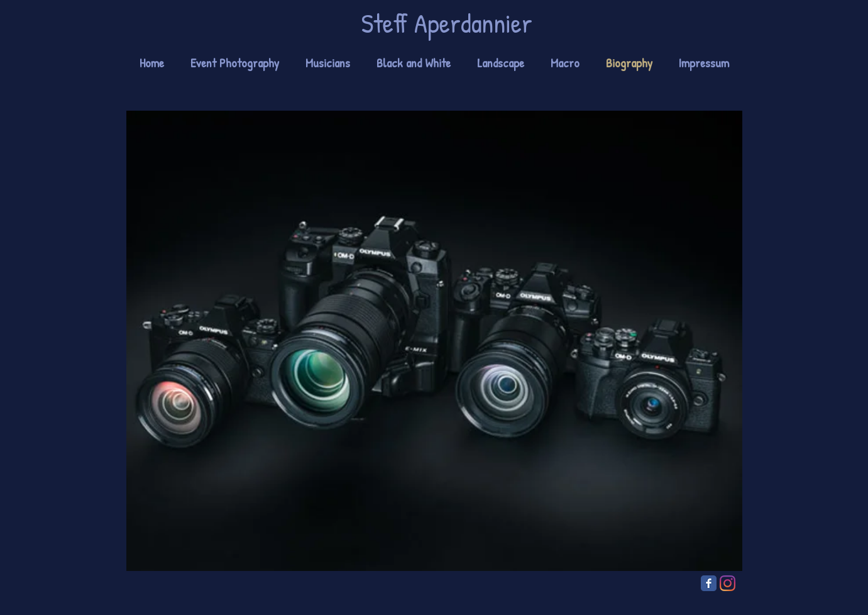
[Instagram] (728, 583)
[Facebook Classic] (709, 583)
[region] (434, 341)
